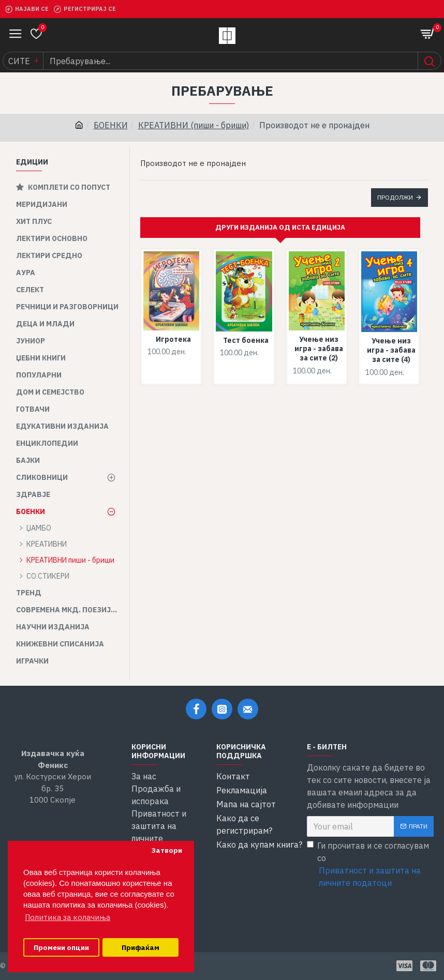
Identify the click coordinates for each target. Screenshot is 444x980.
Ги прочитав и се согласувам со (370, 865)
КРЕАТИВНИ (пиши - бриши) (194, 125)
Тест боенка (246, 340)
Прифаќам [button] (140, 947)
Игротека (173, 339)
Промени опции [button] (61, 947)
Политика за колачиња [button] (68, 917)
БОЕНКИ (111, 125)
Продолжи (395, 197)
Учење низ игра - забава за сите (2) (319, 349)
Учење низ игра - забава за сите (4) (391, 350)
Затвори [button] (167, 850)
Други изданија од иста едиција (280, 227)
